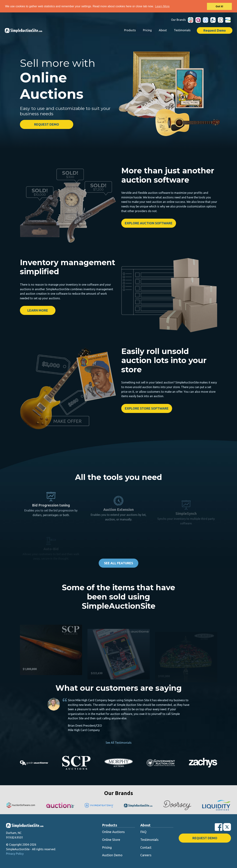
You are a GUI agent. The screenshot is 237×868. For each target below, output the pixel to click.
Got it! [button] (219, 6)
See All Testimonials (119, 743)
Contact (146, 847)
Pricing (147, 30)
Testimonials (182, 30)
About (163, 30)
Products (130, 30)
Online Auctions (113, 832)
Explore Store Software (147, 408)
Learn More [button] (162, 6)
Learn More (38, 310)
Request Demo (215, 30)
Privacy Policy (15, 854)
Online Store (111, 840)
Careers (146, 855)
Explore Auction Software (149, 223)
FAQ (143, 832)
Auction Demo (112, 855)
